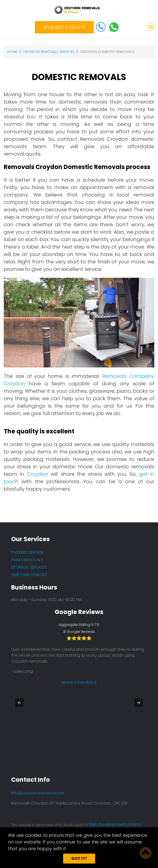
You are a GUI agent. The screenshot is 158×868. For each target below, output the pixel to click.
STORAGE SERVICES (29, 567)
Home (12, 52)
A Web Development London (113, 825)
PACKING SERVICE (27, 552)
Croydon (38, 474)
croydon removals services (49, 52)
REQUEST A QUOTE (64, 27)
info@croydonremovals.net (38, 793)
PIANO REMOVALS (27, 560)
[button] (19, 703)
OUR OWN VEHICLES (29, 575)
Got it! (79, 858)
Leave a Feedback (79, 676)
